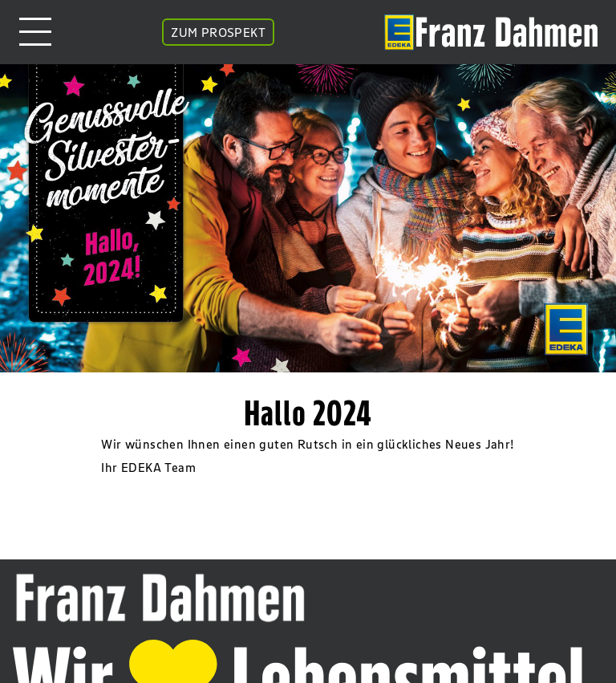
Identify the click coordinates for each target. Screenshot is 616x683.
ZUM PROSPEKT (218, 32)
